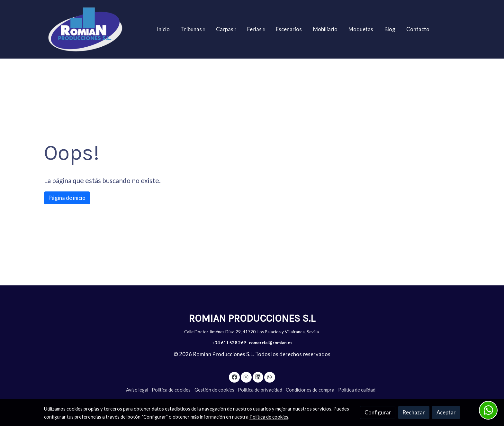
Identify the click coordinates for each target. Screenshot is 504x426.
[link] (85, 29)
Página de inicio (67, 198)
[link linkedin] (258, 377)
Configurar (378, 412)
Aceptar (446, 412)
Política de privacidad (260, 390)
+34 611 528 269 (229, 343)
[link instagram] (246, 377)
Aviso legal (137, 390)
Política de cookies (171, 390)
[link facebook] (234, 377)
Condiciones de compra (310, 390)
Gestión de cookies (214, 390)
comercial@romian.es (271, 343)
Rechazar (414, 412)
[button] (193, 29)
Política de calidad (357, 390)
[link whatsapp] (270, 377)
